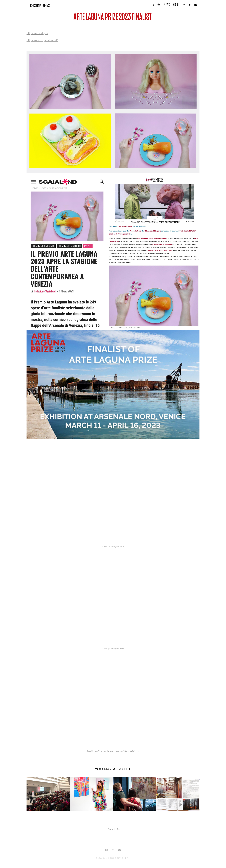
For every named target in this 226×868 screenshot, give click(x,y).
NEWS (167, 5)
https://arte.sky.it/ (37, 33)
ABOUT (176, 5)
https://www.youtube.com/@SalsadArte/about (121, 751)
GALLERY (156, 5)
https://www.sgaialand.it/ (42, 40)
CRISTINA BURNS (40, 5)
